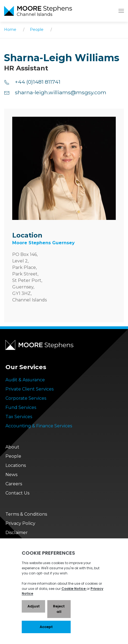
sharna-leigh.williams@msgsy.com (55, 92)
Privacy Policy (20, 523)
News (11, 475)
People (37, 30)
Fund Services (21, 407)
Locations (16, 465)
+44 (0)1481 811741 (32, 82)
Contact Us (17, 493)
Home (10, 30)
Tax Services (19, 417)
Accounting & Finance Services (39, 426)
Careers (14, 484)
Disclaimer (17, 533)
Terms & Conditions (26, 514)
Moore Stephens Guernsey (43, 243)
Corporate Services (26, 398)
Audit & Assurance (25, 380)
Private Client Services (29, 389)
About (12, 447)
